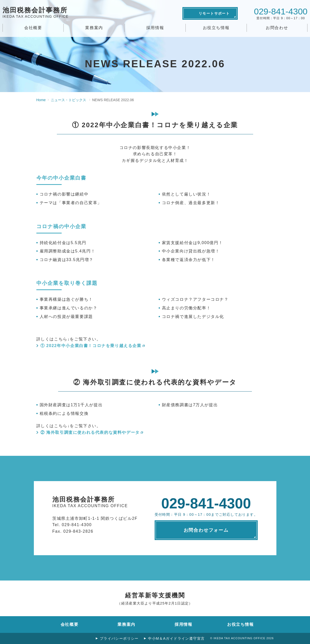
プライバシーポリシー (118, 638)
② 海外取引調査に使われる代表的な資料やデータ (90, 432)
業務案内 (94, 28)
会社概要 (33, 28)
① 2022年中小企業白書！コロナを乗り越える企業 (91, 346)
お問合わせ (277, 28)
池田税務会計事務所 (35, 13)
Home (41, 100)
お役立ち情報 (216, 28)
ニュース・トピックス (68, 100)
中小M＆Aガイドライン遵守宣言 (176, 638)
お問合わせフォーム (206, 530)
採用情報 (155, 28)
